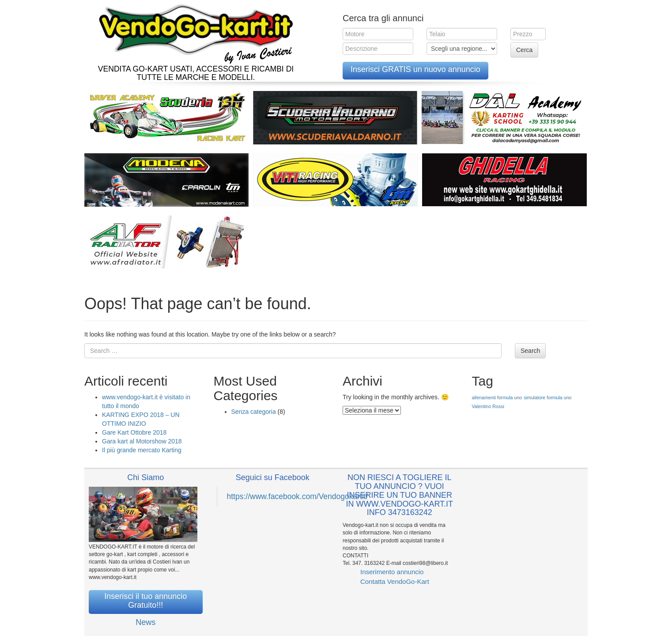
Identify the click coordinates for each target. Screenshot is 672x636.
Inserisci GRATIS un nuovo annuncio (415, 69)
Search (530, 351)
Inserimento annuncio (392, 572)
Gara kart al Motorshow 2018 (142, 441)
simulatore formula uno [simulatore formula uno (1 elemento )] (547, 397)
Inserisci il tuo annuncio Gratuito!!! (145, 601)
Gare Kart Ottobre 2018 (134, 432)
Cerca (524, 50)
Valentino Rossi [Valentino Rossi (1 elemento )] (488, 406)
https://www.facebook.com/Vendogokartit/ (298, 496)
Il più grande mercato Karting (142, 450)
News (145, 622)
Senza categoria (254, 412)
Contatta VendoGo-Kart (395, 581)
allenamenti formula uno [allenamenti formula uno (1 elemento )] (497, 397)
